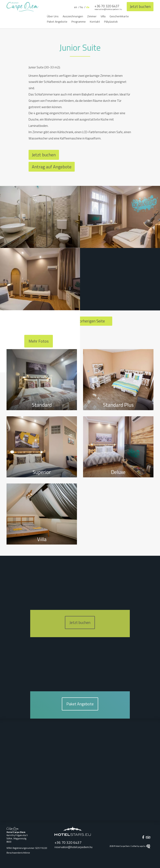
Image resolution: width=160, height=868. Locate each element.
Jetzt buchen (140, 7)
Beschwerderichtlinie (18, 852)
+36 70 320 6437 (106, 6)
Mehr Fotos (39, 341)
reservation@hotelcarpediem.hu (107, 9)
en (74, 7)
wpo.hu (145, 846)
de (87, 7)
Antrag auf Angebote (52, 167)
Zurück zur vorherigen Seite (80, 321)
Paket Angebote (80, 704)
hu (80, 7)
